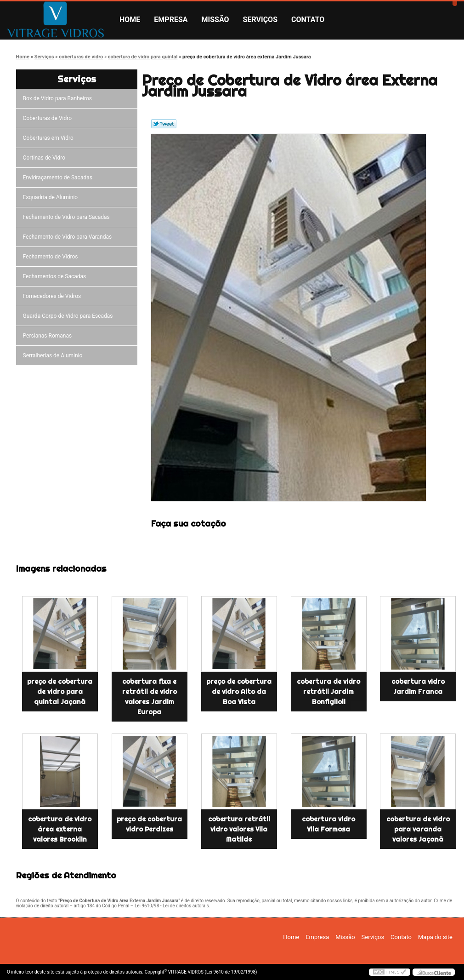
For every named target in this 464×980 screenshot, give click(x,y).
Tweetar (164, 124)
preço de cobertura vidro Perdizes (149, 824)
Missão (215, 20)
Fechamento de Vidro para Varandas (69, 237)
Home (130, 20)
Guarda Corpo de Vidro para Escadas (69, 316)
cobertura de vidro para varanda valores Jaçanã (418, 829)
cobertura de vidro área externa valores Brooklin (60, 829)
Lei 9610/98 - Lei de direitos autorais (172, 906)
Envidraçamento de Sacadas (59, 178)
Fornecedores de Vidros (54, 296)
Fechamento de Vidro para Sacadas (68, 217)
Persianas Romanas (49, 336)
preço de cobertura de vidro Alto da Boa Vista (239, 692)
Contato (308, 20)
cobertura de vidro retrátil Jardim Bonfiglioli (328, 692)
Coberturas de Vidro (49, 118)
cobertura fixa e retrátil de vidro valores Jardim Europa (150, 697)
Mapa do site (435, 937)
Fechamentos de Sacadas (56, 276)
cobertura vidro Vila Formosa (328, 824)
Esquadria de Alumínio (52, 197)
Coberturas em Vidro (50, 138)
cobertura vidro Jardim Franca (418, 687)
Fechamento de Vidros (52, 257)
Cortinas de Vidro (45, 158)
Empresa (171, 20)
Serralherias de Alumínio (54, 355)
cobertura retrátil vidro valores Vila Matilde (239, 829)
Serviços (260, 20)
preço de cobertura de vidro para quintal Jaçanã (60, 692)
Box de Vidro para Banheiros (59, 98)
